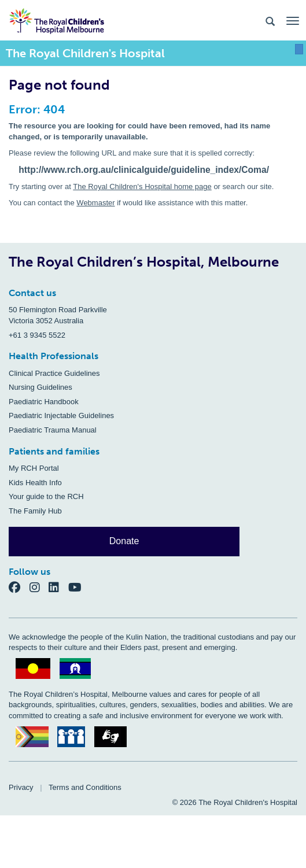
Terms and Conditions (85, 787)
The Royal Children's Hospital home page (142, 186)
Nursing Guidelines (40, 387)
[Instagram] (39, 587)
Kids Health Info (35, 483)
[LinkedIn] (58, 587)
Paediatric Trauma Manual (53, 430)
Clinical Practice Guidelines (54, 373)
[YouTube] (78, 587)
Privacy (21, 787)
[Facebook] (19, 587)
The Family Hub (35, 511)
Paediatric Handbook (44, 402)
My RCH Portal (34, 468)
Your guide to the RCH (46, 496)
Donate (124, 541)
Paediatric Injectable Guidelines (61, 415)
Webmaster (95, 203)
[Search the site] (270, 21)
